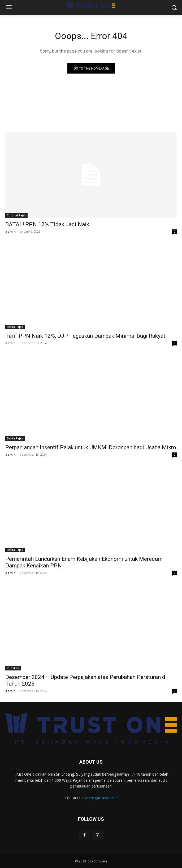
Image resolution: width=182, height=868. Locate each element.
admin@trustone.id (101, 798)
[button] (174, 8)
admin (10, 231)
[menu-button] (9, 8)
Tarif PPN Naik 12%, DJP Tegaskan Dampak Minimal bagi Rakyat (85, 336)
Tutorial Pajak (16, 215)
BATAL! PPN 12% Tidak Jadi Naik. (48, 224)
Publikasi (13, 668)
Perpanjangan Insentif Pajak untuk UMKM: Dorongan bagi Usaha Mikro (91, 447)
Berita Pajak (15, 327)
